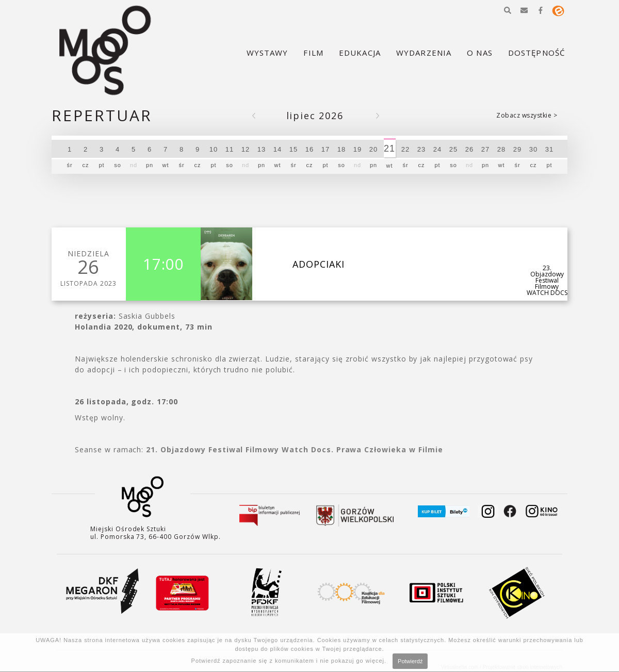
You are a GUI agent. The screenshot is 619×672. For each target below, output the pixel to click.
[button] (508, 10)
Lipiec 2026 (315, 116)
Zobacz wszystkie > (527, 115)
